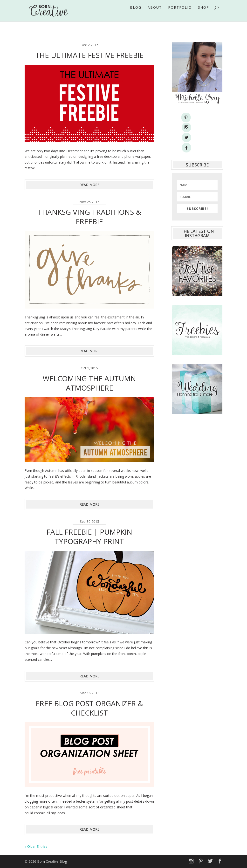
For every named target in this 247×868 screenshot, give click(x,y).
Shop (204, 14)
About (155, 14)
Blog (136, 14)
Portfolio (180, 14)
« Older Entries (36, 846)
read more (89, 185)
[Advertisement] (197, 465)
